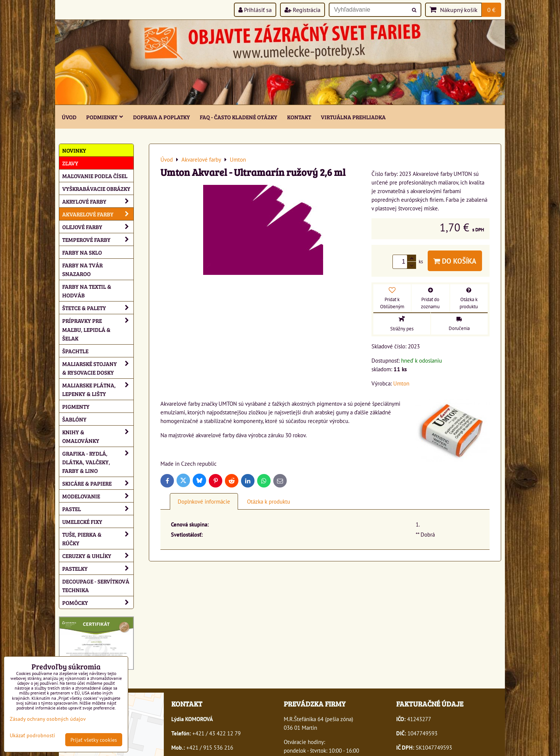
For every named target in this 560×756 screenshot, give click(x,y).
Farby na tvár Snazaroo (82, 269)
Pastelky (98, 568)
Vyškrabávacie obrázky (96, 188)
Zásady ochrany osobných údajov (48, 719)
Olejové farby (98, 227)
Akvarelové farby (98, 214)
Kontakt (299, 117)
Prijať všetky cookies (94, 740)
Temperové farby (98, 239)
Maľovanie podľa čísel (95, 176)
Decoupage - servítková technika (96, 585)
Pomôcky (98, 602)
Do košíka (455, 261)
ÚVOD (69, 117)
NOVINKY (74, 150)
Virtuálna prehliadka (353, 117)
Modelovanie (98, 496)
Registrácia (302, 10)
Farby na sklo (82, 252)
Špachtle (75, 351)
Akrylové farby (98, 201)
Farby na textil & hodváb (87, 291)
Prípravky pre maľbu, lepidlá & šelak (98, 329)
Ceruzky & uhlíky (98, 556)
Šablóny (74, 419)
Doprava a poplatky (162, 117)
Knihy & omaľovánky (98, 436)
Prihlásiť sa (255, 10)
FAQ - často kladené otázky (239, 117)
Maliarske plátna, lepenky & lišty (98, 389)
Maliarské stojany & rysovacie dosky (98, 368)
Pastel (98, 509)
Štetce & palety (98, 308)
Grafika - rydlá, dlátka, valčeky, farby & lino (98, 462)
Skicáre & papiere (98, 483)
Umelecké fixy (82, 521)
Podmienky (105, 117)
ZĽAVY (70, 163)
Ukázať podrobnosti (32, 735)
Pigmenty (76, 406)
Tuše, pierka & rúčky (98, 538)
